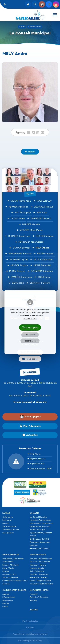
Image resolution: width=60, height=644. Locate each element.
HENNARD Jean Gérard (31, 242)
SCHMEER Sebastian (42, 271)
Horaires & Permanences (40, 520)
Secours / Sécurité (10, 577)
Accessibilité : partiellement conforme (30, 634)
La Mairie (34, 513)
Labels (5, 607)
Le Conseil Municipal (39, 517)
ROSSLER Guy (44, 201)
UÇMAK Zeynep (21, 248)
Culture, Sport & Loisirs (14, 590)
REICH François (45, 253)
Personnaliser (30, 341)
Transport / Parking (38, 565)
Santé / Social (8, 568)
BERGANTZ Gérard (40, 283)
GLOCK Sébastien (43, 259)
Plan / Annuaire (30, 426)
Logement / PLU (9, 574)
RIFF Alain (42, 212)
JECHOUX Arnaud (44, 207)
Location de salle (37, 568)
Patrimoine (7, 520)
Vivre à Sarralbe (11, 555)
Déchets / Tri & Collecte (40, 562)
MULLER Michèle (31, 224)
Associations (8, 600)
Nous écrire (30, 359)
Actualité (34, 594)
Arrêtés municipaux (38, 530)
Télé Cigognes (30, 417)
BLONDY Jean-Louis (19, 236)
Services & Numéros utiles (41, 559)
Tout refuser (30, 335)
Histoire (6, 523)
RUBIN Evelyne (17, 271)
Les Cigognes (8, 533)
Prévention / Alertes (39, 577)
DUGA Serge (44, 277)
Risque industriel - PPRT (41, 469)
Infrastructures (9, 597)
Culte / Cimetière (37, 571)
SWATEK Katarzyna (21, 277)
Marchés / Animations (39, 574)
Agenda (6, 594)
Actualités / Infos (39, 590)
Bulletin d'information (39, 597)
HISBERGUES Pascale (20, 253)
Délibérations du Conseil (40, 526)
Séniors (6, 571)
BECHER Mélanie (45, 236)
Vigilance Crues (37, 464)
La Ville (6, 513)
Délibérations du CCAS (40, 539)
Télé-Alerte (35, 454)
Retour (30, 152)
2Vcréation (37, 641)
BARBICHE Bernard (41, 218)
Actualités (30, 435)
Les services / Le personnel (42, 523)
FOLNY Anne (18, 218)
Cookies (30, 628)
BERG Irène (18, 283)
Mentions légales (30, 621)
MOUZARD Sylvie (19, 259)
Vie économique (9, 526)
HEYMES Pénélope (18, 207)
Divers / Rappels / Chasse (41, 581)
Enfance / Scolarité (10, 565)
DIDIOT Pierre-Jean (21, 201)
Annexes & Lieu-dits (11, 530)
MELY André (42, 248)
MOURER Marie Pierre (31, 230)
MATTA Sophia (23, 212)
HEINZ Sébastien (42, 265)
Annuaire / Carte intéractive (42, 584)
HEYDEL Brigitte (19, 265)
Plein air (6, 603)
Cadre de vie (8, 517)
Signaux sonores (38, 459)
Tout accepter (30, 327)
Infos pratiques (38, 555)
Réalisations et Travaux (40, 548)
